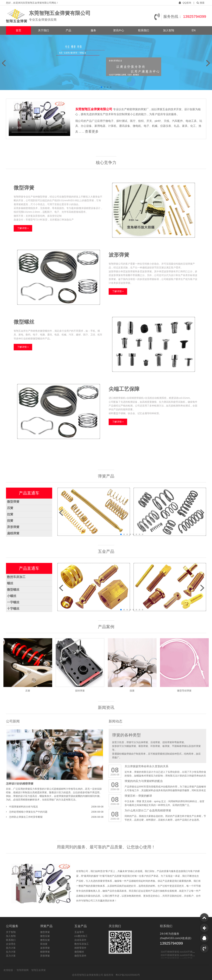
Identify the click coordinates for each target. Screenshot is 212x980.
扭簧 (10, 521)
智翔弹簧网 (23, 970)
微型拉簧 (45, 940)
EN (194, 30)
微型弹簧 (13, 502)
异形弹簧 (13, 527)
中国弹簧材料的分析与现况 (23, 807)
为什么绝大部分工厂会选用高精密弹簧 (148, 810)
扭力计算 (11, 948)
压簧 (10, 508)
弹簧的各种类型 (126, 735)
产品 (68, 30)
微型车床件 (80, 956)
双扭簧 (44, 944)
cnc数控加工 (81, 936)
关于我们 (43, 30)
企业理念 (11, 944)
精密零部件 (80, 948)
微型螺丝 (13, 590)
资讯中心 (119, 30)
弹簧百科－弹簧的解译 (138, 796)
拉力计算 (11, 952)
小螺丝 (12, 596)
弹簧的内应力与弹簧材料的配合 (144, 781)
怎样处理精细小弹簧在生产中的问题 (28, 812)
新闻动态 (115, 721)
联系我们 (144, 30)
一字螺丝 (13, 602)
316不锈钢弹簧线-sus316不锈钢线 (179, 952)
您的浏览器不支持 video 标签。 (39, 119)
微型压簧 (45, 936)
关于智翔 (11, 932)
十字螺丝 (13, 609)
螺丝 (10, 583)
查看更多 (92, 131)
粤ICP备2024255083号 (128, 975)
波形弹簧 (45, 948)
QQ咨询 (185, 3)
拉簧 (10, 514)
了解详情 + (23, 228)
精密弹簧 (45, 952)
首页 (18, 30)
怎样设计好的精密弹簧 (20, 784)
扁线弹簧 (13, 533)
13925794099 (195, 17)
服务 (93, 30)
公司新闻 (13, 721)
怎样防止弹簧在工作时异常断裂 (26, 817)
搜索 (201, 3)
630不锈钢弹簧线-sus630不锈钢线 (179, 956)
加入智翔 (169, 30)
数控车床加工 (16, 577)
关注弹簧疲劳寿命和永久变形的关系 (146, 766)
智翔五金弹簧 (38, 970)
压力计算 (11, 956)
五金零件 (79, 932)
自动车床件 (80, 940)
